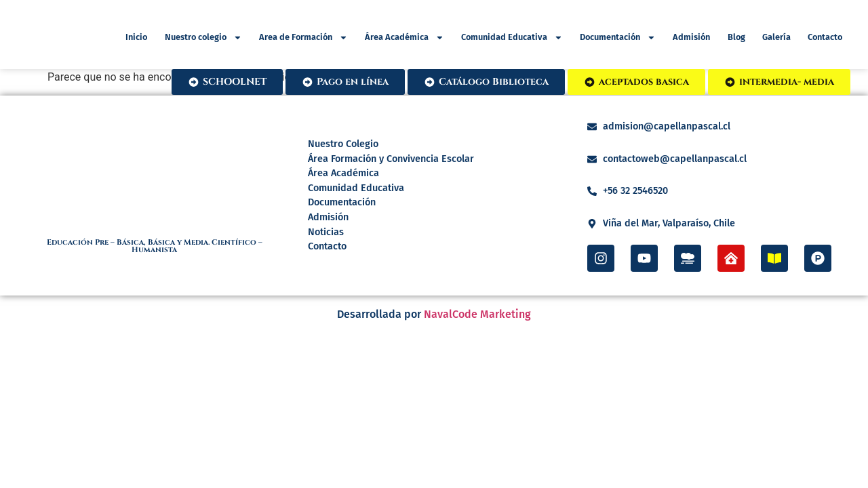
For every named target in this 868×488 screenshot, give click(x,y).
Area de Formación (303, 38)
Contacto (825, 38)
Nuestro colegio (203, 38)
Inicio (136, 38)
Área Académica (405, 38)
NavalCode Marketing (477, 314)
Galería (776, 38)
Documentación (618, 38)
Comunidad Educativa (512, 38)
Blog (736, 38)
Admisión (691, 38)
